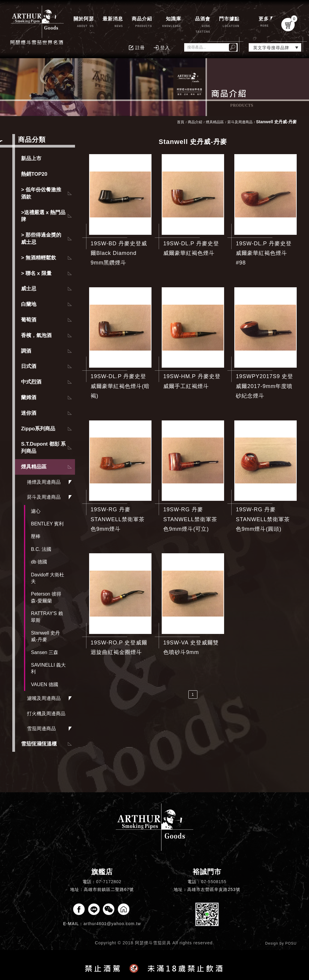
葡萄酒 (29, 320)
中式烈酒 (31, 382)
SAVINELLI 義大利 (48, 668)
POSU (291, 943)
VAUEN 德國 (44, 684)
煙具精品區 (34, 467)
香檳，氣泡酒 (36, 335)
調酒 (26, 351)
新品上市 (31, 158)
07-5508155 (214, 882)
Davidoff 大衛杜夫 (48, 578)
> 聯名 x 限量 (36, 273)
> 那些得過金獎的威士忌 (41, 239)
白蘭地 (29, 304)
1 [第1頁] (193, 694)
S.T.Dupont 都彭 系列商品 (43, 448)
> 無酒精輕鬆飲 (39, 258)
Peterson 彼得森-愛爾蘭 (46, 597)
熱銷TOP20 (34, 174)
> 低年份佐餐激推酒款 (41, 193)
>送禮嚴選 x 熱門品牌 (43, 216)
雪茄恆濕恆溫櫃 (39, 744)
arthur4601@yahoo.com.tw (112, 924)
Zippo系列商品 (38, 429)
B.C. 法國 (41, 549)
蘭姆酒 (29, 397)
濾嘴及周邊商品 (44, 698)
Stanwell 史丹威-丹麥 (45, 636)
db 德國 (39, 562)
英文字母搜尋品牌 (271, 48)
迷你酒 (29, 413)
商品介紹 (195, 122)
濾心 (36, 511)
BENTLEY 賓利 (47, 524)
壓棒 (36, 536)
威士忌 (29, 289)
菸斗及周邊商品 (44, 497)
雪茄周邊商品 (41, 729)
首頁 (181, 122)
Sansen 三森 (45, 652)
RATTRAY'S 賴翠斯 (47, 617)
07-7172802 (109, 882)
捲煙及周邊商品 (44, 482)
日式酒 (29, 366)
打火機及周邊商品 (46, 714)
